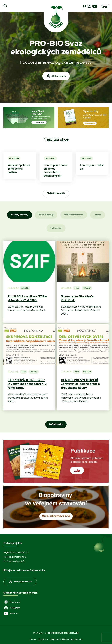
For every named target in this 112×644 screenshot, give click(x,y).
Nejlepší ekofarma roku (15, 557)
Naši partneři (68, 639)
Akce (77, 288)
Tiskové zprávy (46, 215)
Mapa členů (56, 639)
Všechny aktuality (20, 215)
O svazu (34, 639)
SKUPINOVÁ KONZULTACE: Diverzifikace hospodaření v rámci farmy (27, 384)
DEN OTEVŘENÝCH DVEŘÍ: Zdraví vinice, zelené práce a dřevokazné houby (80, 384)
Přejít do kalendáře (56, 193)
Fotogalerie (56, 228)
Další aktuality (56, 424)
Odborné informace (74, 215)
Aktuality (25, 288)
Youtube (11, 614)
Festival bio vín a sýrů (14, 561)
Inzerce (98, 215)
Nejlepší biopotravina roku (16, 552)
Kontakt (79, 639)
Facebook (12, 602)
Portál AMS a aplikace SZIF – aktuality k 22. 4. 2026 (27, 298)
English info (44, 639)
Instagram (12, 608)
